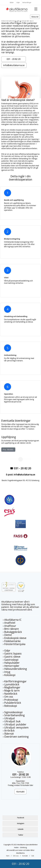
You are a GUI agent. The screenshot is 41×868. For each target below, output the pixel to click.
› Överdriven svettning (16, 737)
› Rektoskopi (10, 706)
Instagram (21, 823)
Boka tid (35, 17)
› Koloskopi (9, 675)
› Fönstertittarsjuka (14, 644)
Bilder (12, 2)
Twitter (21, 835)
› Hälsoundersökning (15, 669)
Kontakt (20, 792)
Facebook (21, 818)
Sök (33, 856)
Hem (8, 856)
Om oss (16, 856)
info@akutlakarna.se (14, 65)
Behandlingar (27, 2)
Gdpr (18, 2)
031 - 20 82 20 (21, 864)
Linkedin (20, 829)
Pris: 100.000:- (8, 450)
